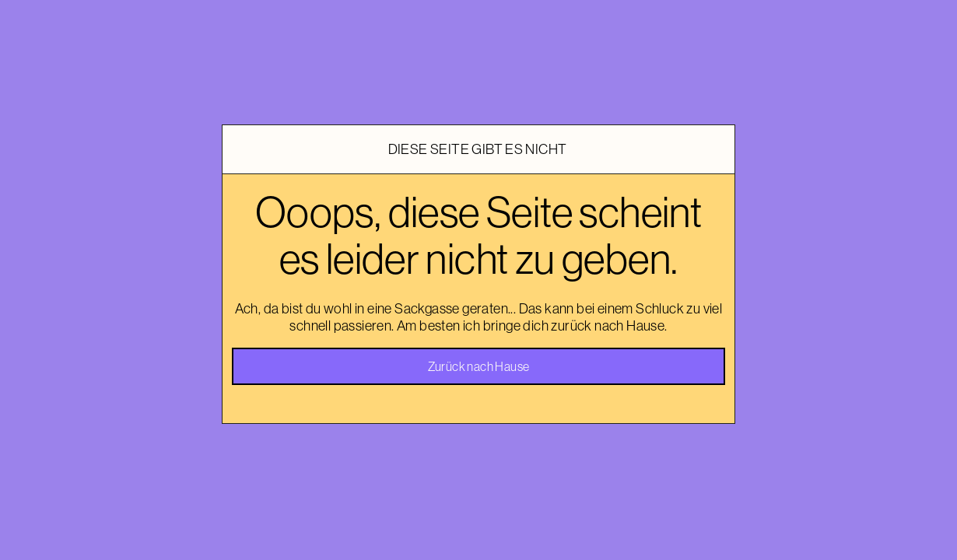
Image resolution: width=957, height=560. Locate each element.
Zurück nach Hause (479, 366)
